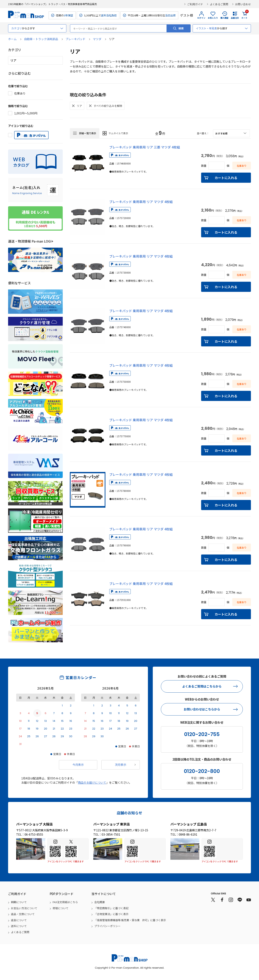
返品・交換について (23, 914)
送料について (19, 926)
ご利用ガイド (195, 4)
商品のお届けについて (92, 782)
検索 (181, 28)
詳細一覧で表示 (88, 133)
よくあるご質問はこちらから (202, 686)
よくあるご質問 (219, 4)
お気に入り (213, 18)
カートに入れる (226, 178)
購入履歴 (224, 18)
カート (244, 15)
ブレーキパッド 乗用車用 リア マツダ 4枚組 (141, 202)
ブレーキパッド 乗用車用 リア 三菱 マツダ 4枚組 (145, 147)
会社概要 (100, 902)
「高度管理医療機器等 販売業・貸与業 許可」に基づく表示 (130, 920)
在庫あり (20, 93)
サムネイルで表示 (118, 133)
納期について (19, 902)
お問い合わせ (243, 4)
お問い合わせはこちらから (202, 709)
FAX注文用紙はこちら (65, 902)
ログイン (201, 18)
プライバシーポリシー (107, 926)
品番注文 (235, 18)
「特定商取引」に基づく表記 (111, 908)
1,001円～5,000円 (26, 113)
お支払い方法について (24, 908)
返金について (19, 920)
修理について (61, 908)
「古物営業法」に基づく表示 (111, 914)
